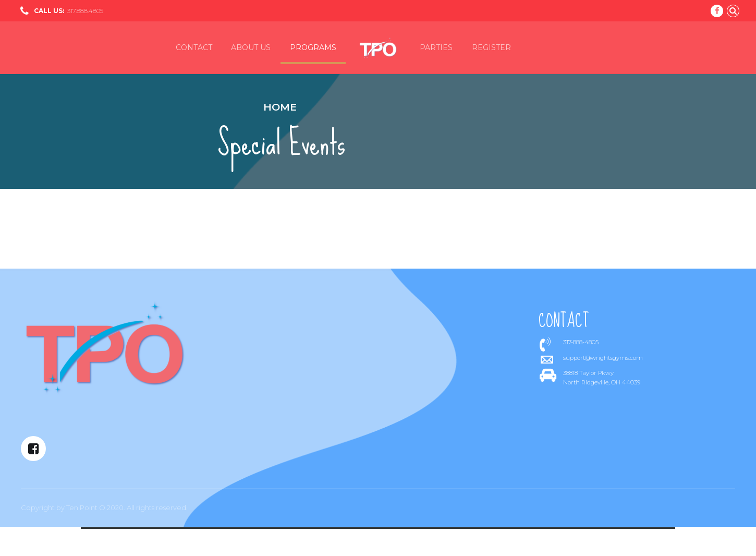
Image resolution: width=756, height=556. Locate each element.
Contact (194, 47)
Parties (436, 47)
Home (280, 107)
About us (251, 47)
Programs (313, 47)
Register (491, 47)
